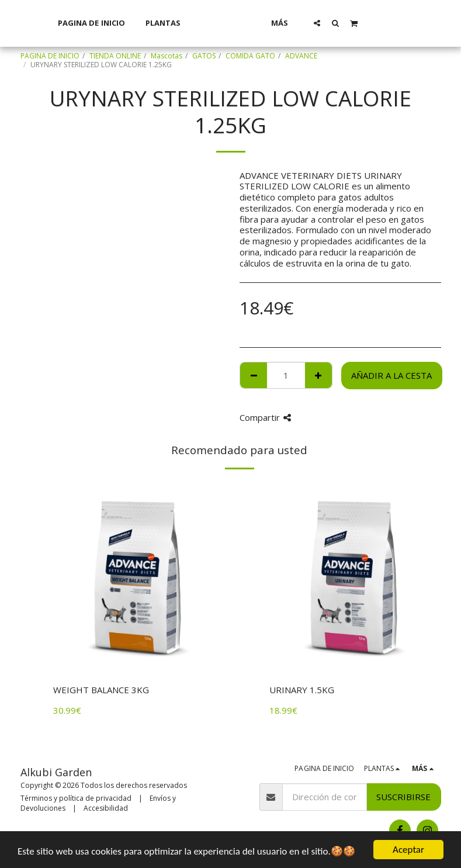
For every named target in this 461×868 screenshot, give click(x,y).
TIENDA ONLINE (115, 56)
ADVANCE (301, 56)
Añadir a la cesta (391, 375)
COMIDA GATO (250, 56)
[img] (140, 577)
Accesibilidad (106, 808)
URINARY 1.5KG (302, 690)
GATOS (204, 56)
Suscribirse (403, 797)
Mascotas (167, 56)
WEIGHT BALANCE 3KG (101, 690)
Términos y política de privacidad (76, 798)
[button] (332, 23)
